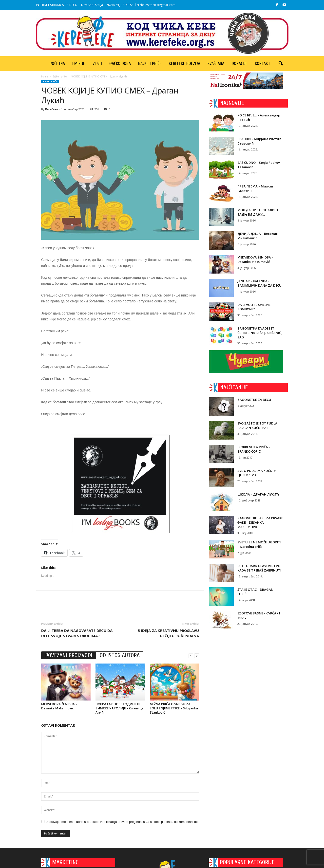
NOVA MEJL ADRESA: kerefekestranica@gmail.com (141, 5)
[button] (281, 64)
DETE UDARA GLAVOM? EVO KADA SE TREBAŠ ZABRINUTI (259, 568)
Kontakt (263, 64)
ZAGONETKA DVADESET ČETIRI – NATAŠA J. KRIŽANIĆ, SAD (260, 333)
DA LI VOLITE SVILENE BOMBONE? (254, 307)
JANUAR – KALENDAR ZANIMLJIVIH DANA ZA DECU (259, 283)
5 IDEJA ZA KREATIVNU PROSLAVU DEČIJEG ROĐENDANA (168, 633)
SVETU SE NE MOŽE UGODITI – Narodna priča (259, 544)
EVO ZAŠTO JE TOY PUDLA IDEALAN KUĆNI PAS (257, 425)
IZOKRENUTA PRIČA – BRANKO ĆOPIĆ (254, 449)
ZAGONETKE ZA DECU (254, 400)
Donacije (240, 64)
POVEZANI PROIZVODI (69, 655)
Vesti (97, 64)
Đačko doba (120, 64)
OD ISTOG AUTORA (120, 655)
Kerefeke (52, 109)
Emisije (79, 64)
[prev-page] (191, 656)
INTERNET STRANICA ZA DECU (57, 5)
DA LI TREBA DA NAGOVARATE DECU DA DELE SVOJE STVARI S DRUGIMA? (77, 633)
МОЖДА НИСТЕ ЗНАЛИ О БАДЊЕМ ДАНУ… (258, 212)
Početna (57, 64)
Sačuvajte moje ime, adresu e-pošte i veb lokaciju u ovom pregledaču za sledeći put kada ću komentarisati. (122, 822)
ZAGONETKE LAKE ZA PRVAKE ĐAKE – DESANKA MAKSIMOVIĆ (260, 522)
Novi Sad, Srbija (92, 5)
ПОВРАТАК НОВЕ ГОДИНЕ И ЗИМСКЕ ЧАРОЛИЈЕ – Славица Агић (120, 708)
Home (45, 76)
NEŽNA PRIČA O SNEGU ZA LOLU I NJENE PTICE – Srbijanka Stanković (174, 708)
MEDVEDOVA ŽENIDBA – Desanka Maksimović (59, 706)
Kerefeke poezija (184, 64)
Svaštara (216, 64)
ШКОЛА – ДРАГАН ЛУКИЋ (258, 494)
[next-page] (197, 656)
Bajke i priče (150, 64)
